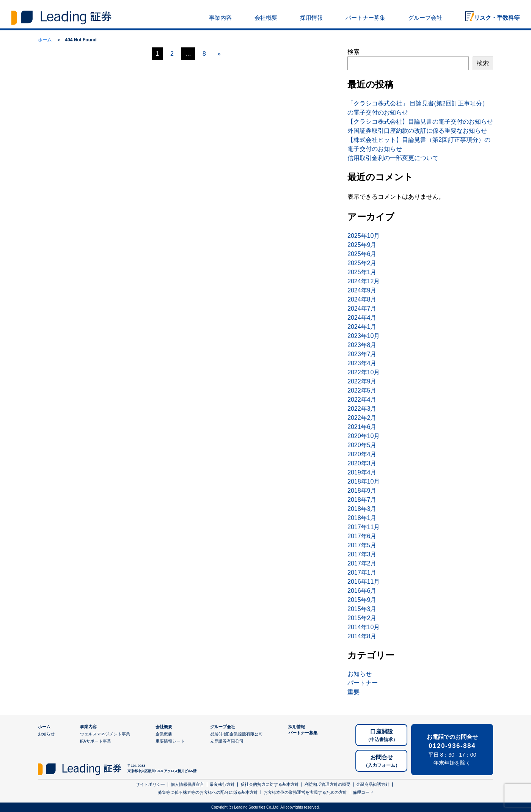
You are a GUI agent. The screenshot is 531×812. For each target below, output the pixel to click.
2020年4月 (362, 454)
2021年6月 (362, 427)
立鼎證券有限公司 (227, 741)
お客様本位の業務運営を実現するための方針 (305, 792)
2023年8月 (362, 345)
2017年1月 (362, 572)
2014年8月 (362, 636)
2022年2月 (362, 418)
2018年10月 (364, 481)
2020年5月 (362, 445)
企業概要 (164, 734)
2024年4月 (362, 318)
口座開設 (382, 736)
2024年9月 (362, 290)
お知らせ (360, 674)
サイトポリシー (150, 784)
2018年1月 (362, 518)
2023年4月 (362, 363)
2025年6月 (362, 254)
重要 (353, 692)
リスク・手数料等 (497, 18)
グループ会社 (425, 18)
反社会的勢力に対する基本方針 (270, 784)
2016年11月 (364, 582)
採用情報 (311, 18)
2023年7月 (362, 354)
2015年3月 (362, 609)
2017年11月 (364, 527)
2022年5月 (362, 390)
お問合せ (382, 761)
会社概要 (266, 18)
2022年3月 (362, 409)
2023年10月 (364, 336)
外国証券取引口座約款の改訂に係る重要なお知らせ (417, 131)
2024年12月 (364, 281)
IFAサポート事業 (96, 741)
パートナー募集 (365, 18)
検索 (353, 52)
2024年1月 (362, 327)
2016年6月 (362, 591)
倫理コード (363, 792)
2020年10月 (364, 436)
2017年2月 (362, 563)
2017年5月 (362, 545)
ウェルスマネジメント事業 (105, 734)
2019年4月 (362, 472)
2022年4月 (362, 400)
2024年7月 (362, 309)
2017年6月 (362, 536)
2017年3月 (362, 554)
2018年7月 (362, 500)
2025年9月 (362, 245)
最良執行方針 (222, 784)
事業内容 (220, 18)
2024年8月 (362, 299)
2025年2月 (362, 263)
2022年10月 (364, 372)
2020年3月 (362, 463)
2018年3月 (362, 509)
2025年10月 (364, 236)
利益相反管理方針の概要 (328, 784)
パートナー (363, 683)
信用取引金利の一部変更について (393, 158)
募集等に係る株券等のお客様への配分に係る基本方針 (208, 792)
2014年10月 (364, 627)
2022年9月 (362, 381)
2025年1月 (362, 272)
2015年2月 (362, 618)
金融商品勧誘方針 (373, 784)
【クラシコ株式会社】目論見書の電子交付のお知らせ (420, 122)
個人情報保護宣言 (187, 784)
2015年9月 (362, 600)
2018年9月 (362, 491)
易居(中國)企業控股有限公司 (236, 734)
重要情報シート (170, 741)
